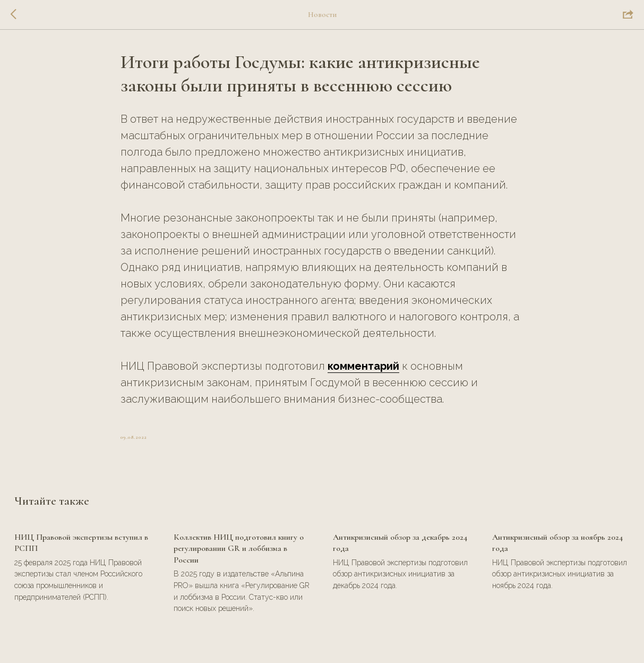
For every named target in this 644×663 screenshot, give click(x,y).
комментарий (363, 366)
